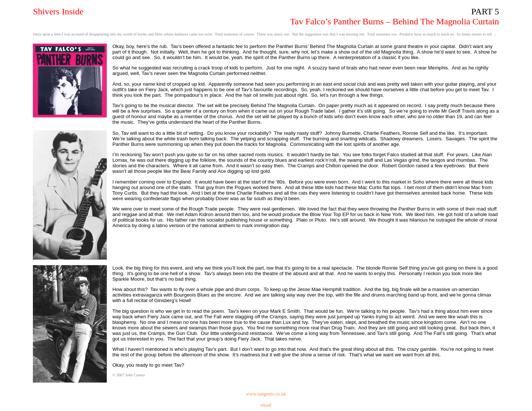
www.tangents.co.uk (266, 394)
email (266, 405)
